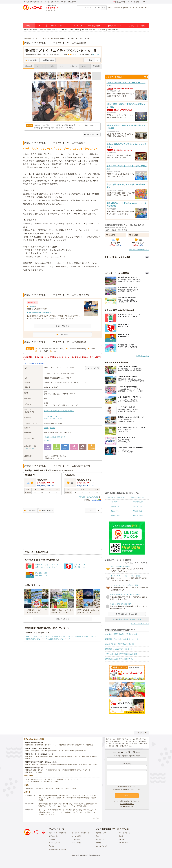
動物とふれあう (129, 8)
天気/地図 (96, 66)
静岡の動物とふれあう (56, 751)
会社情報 (122, 839)
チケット (40, 66)
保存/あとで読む (119, 2)
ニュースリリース (55, 843)
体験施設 (47, 437)
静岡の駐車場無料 (60, 756)
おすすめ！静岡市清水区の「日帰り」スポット (123, 634)
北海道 (35, 30)
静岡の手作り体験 (42, 751)
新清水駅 (52, 428)
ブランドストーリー (125, 833)
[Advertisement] (62, 287)
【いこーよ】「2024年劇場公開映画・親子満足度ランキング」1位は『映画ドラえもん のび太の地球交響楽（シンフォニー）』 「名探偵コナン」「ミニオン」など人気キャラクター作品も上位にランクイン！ (68, 812)
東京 (45, 30)
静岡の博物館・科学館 (70, 764)
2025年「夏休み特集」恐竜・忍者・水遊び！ (39, 779)
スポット (29, 26)
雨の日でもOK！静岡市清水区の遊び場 (120, 644)
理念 (97, 836)
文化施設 (53, 437)
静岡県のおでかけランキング (86, 636)
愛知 (66, 30)
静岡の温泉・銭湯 (31, 770)
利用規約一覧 (53, 836)
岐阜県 (120, 619)
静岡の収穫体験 (70, 751)
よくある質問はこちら (127, 804)
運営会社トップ (101, 833)
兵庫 (94, 30)
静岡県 (126, 619)
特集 (143, 26)
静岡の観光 (89, 745)
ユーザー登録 (29, 789)
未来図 (121, 836)
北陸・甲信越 (75, 30)
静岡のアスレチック (74, 756)
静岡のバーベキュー (51, 745)
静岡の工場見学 (30, 751)
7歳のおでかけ (138, 511)
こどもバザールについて (52, 417)
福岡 (117, 30)
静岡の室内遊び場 (46, 764)
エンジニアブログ (101, 846)
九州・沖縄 (111, 30)
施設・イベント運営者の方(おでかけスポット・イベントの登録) (56, 789)
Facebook (52, 846)
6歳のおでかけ (116, 511)
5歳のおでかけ (138, 506)
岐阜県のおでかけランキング (63, 636)
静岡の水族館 (93, 764)
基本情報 (29, 66)
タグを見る (47, 440)
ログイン (145, 2)
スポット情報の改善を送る (33, 363)
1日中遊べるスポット (142, 8)
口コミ (62, 66)
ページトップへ (141, 733)
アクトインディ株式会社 (120, 829)
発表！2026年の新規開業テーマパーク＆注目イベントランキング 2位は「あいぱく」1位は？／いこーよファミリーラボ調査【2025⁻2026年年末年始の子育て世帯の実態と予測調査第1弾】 (67, 798)
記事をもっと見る (62, 619)
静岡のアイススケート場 (57, 770)
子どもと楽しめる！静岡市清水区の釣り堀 (121, 654)
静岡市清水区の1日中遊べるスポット (119, 649)
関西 (83, 30)
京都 (90, 30)
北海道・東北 (28, 30)
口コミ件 (96, 54)
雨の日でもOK (118, 8)
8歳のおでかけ (116, 516)
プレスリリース (124, 843)
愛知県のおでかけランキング (36, 639)
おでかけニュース (115, 26)
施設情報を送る (47, 60)
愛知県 (132, 619)
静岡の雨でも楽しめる (32, 764)
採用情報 (99, 843)
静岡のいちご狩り (83, 770)
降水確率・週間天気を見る (89, 497)
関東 (41, 30)
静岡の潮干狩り (71, 770)
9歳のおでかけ (138, 516)
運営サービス (100, 839)
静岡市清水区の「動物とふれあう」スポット (122, 639)
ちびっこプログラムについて (53, 419)
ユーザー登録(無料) (134, 2)
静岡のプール (80, 745)
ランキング (78, 26)
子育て (131, 26)
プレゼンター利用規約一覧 (81, 833)
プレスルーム (76, 839)
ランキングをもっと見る (140, 624)
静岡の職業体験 (81, 751)
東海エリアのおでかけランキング (38, 636)
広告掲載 (52, 839)
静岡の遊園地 (29, 745)
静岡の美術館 (83, 764)
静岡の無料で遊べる (47, 756)
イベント (41, 26)
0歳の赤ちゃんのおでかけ (116, 497)
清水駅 (46, 428)
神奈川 (49, 30)
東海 (63, 30)
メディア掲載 (76, 843)
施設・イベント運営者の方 (58, 833)
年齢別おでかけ (94, 26)
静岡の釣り (62, 745)
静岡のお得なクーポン (32, 756)
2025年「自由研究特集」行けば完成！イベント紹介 (41, 782)
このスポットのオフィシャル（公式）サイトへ (59, 411)
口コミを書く (32, 60)
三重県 (139, 619)
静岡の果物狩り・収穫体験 (33, 772)
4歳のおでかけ (116, 506)
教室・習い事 (61, 437)
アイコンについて (30, 448)
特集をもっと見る (142, 356)
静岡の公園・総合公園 (89, 756)
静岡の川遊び (29, 759)
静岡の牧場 (71, 745)
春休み (110, 8)
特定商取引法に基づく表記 (58, 849)
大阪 (87, 30)
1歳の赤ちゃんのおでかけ (138, 497)
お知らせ (74, 66)
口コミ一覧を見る (62, 326)
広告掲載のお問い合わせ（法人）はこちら (127, 789)
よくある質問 (76, 836)
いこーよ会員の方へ (127, 807)
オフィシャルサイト (93, 368)
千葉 (54, 30)
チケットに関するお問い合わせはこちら (127, 801)
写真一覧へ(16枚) (92, 135)
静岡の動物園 (39, 745)
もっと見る (96, 818)
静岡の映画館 (57, 764)
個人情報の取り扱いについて (127, 787)
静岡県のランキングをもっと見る (127, 614)
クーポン (51, 66)
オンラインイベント (59, 26)
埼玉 (57, 30)
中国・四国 (102, 30)
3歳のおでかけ (138, 502)
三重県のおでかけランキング (59, 639)
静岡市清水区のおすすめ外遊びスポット (120, 659)
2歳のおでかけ (116, 502)
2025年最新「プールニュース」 (66, 779)
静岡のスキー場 (43, 770)
